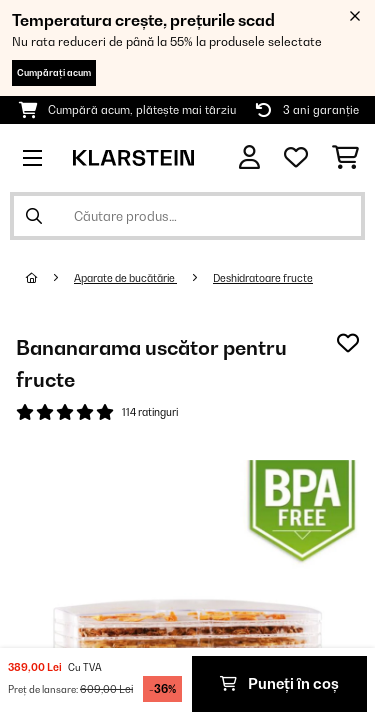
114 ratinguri (150, 412)
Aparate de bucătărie (125, 278)
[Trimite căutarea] (34, 216)
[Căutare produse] (187, 216)
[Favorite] (296, 158)
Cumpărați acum (54, 72)
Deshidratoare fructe (263, 278)
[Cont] (249, 157)
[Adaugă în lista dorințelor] (348, 343)
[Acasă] (50, 278)
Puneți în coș (279, 683)
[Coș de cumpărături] (345, 158)
